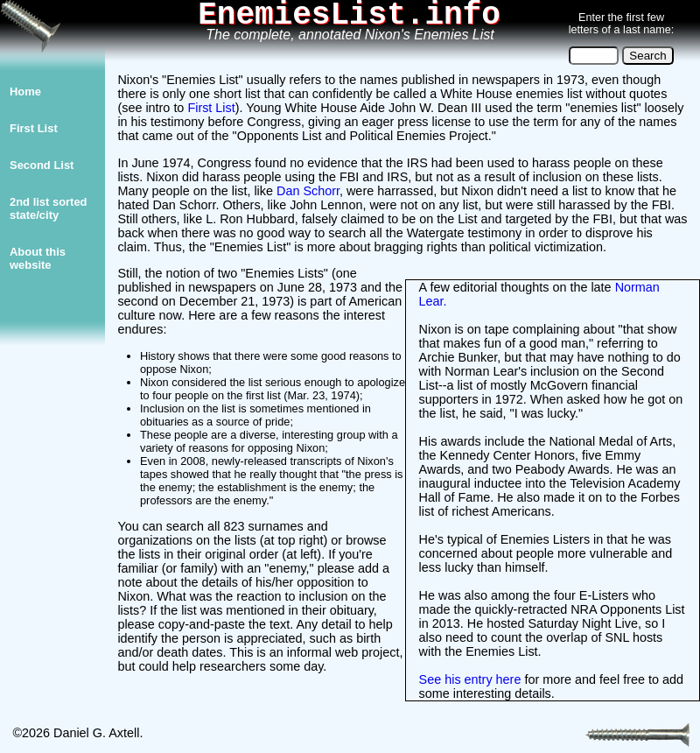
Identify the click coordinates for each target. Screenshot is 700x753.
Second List (42, 165)
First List (34, 128)
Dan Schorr (308, 191)
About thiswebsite (38, 258)
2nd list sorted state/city (49, 208)
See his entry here (470, 679)
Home (25, 91)
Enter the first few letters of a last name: (621, 24)
